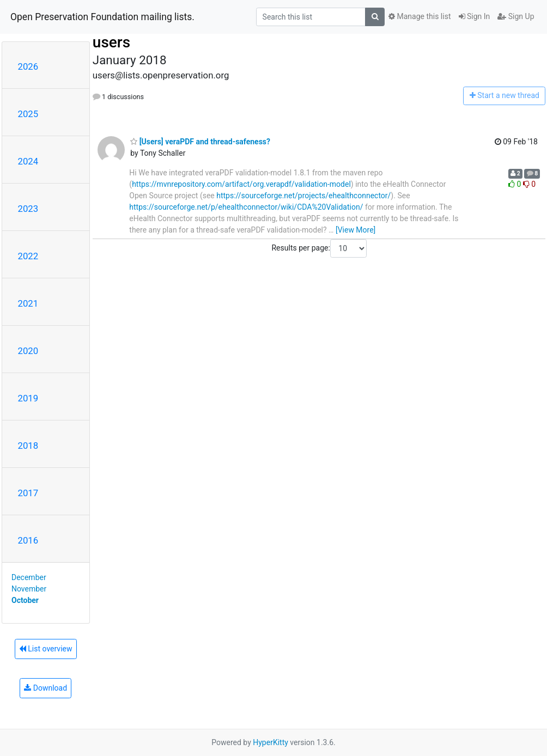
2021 (28, 303)
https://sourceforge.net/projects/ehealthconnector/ (303, 196)
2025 (28, 114)
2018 (28, 446)
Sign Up (516, 16)
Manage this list (420, 16)
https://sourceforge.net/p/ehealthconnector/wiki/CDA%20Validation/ (246, 207)
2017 (28, 493)
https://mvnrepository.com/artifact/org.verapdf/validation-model (241, 184)
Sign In (475, 16)
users (111, 42)
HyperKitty (271, 742)
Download (45, 688)
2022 (28, 256)
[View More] (355, 230)
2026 (28, 66)
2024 (28, 161)
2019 (28, 398)
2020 (28, 351)
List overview (46, 649)
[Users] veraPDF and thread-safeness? (200, 142)
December (29, 577)
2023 (28, 209)
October (25, 600)
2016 (28, 540)
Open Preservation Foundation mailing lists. (102, 17)
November (29, 589)
